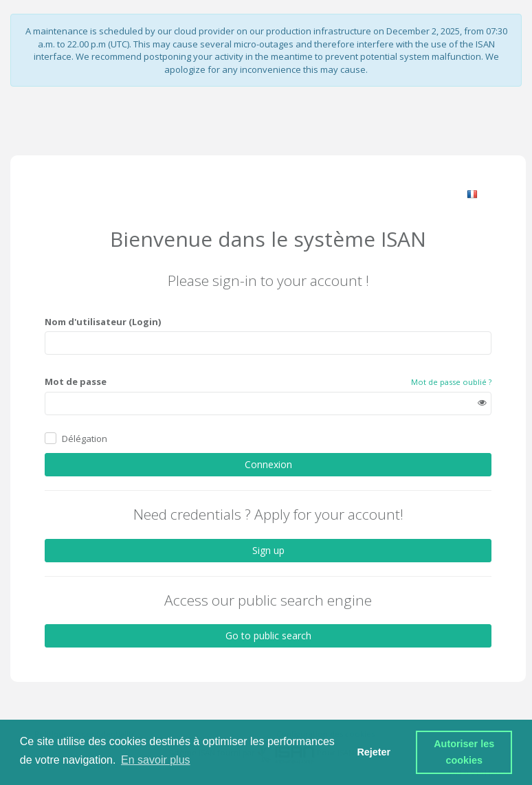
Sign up (268, 550)
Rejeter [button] (374, 752)
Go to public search (268, 635)
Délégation (85, 439)
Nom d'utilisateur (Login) (103, 321)
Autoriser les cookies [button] (465, 752)
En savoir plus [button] (156, 760)
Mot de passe (76, 382)
